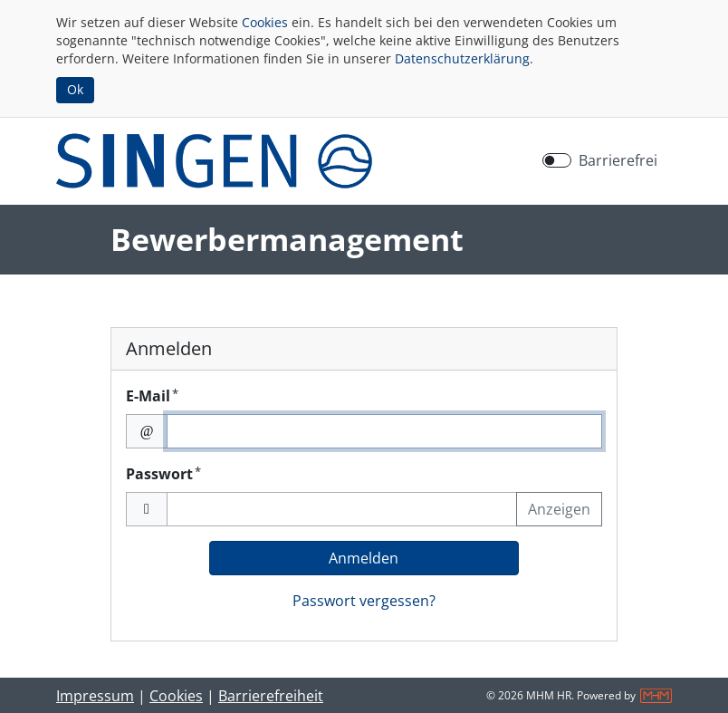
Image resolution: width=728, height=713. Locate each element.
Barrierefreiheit (271, 696)
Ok (75, 89)
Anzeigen (559, 509)
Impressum (95, 696)
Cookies (265, 22)
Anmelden (364, 558)
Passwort (163, 473)
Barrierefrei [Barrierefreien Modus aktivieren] (618, 160)
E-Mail (152, 395)
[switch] (557, 160)
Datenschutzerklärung (462, 58)
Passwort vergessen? (364, 601)
